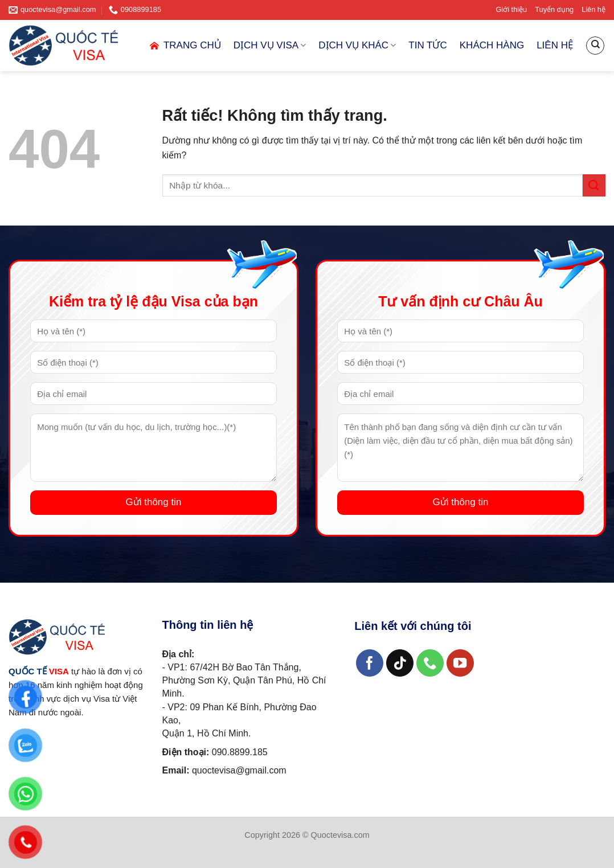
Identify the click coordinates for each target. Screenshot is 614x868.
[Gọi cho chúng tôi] (430, 663)
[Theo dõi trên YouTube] (461, 663)
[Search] (595, 46)
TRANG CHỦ (185, 46)
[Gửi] (594, 185)
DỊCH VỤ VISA (270, 46)
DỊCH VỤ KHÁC (357, 46)
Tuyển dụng (554, 9)
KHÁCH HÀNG (492, 45)
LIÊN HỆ (555, 45)
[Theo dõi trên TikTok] (400, 663)
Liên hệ (593, 9)
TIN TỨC (427, 45)
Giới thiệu (511, 9)
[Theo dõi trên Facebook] (370, 663)
